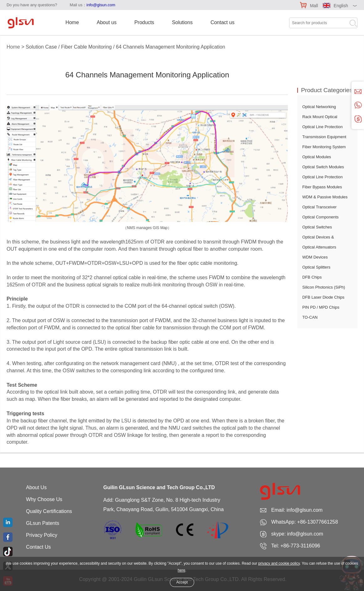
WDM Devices (315, 257)
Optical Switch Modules (323, 167)
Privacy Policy (42, 535)
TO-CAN (310, 317)
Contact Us (38, 547)
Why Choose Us (44, 499)
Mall (314, 6)
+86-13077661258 (318, 522)
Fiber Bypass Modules (322, 187)
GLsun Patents (43, 523)
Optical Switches (317, 227)
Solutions (182, 22)
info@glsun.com (101, 5)
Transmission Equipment (324, 137)
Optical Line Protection (322, 127)
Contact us (222, 22)
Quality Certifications (49, 511)
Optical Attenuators (319, 247)
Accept (182, 582)
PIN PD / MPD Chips (321, 307)
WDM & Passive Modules (325, 197)
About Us (36, 487)
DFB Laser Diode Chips (323, 297)
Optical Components (320, 217)
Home (72, 22)
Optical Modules (317, 157)
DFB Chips (312, 277)
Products (144, 22)
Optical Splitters (316, 267)
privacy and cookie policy (279, 563)
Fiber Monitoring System (324, 147)
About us (107, 22)
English (341, 6)
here (181, 570)
